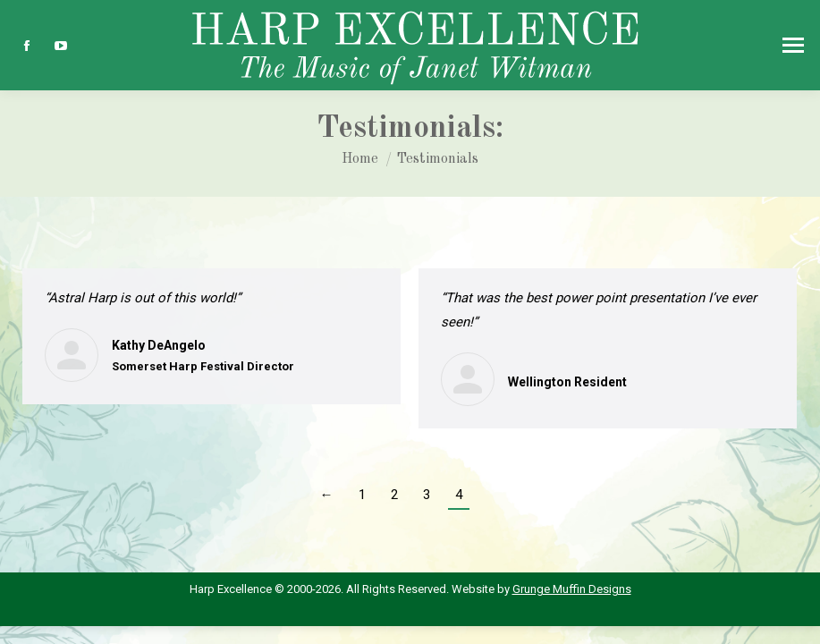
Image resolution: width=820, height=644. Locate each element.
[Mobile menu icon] (793, 45)
